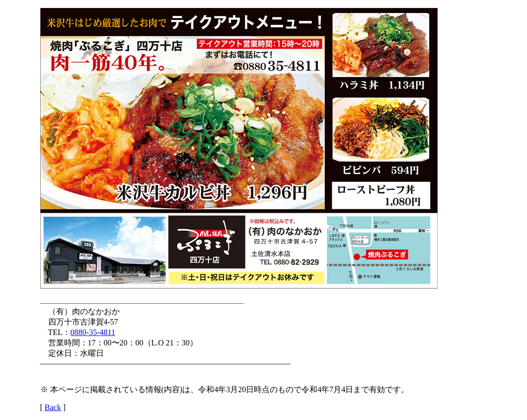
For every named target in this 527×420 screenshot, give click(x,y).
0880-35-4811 (93, 332)
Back (53, 407)
